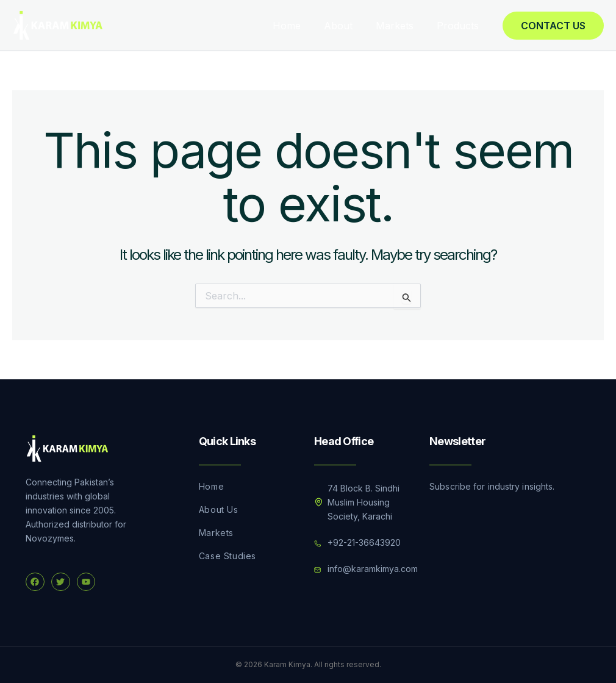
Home (299, 26)
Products (460, 26)
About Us (219, 510)
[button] (553, 26)
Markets (400, 26)
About (347, 26)
